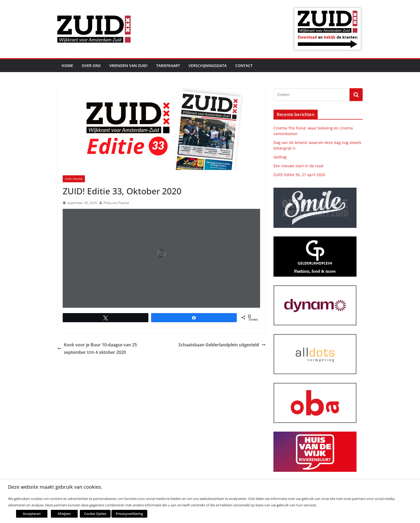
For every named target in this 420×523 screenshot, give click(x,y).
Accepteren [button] (32, 514)
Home (67, 66)
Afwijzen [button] (64, 514)
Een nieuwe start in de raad (298, 166)
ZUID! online (74, 179)
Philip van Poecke (116, 203)
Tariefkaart (168, 66)
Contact (244, 66)
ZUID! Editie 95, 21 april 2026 (299, 175)
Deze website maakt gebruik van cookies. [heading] (55, 487)
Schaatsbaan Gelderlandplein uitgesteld (222, 345)
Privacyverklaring (129, 514)
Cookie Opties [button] (95, 514)
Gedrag (280, 157)
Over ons (91, 66)
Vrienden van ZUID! (128, 66)
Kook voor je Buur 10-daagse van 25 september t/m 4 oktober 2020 (97, 349)
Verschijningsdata (208, 66)
